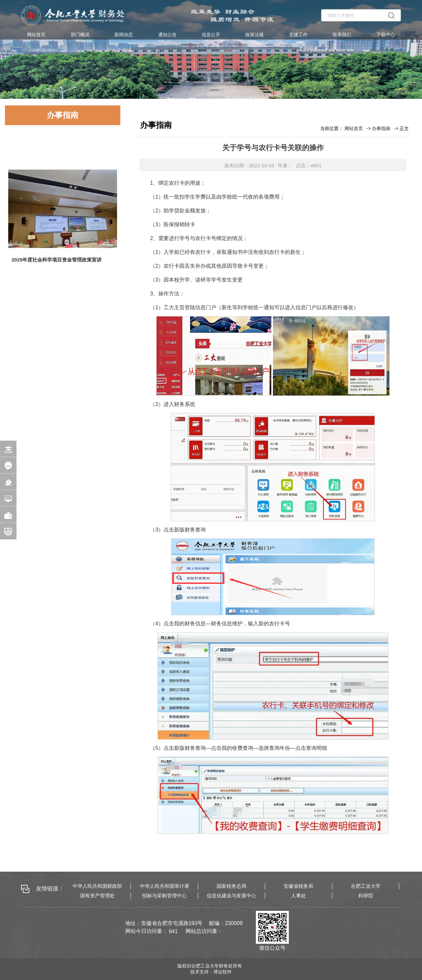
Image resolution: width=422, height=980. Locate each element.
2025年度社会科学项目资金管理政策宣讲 (57, 260)
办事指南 (381, 128)
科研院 (366, 896)
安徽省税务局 (298, 886)
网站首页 (36, 35)
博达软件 (223, 972)
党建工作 (298, 35)
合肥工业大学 (366, 886)
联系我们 (342, 35)
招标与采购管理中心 (164, 896)
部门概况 (80, 35)
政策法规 (255, 35)
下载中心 (386, 35)
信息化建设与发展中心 (231, 896)
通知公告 (167, 35)
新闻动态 (124, 35)
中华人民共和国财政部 (97, 886)
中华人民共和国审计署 (165, 886)
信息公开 (211, 35)
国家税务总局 (231, 886)
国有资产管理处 (97, 896)
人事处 (299, 896)
